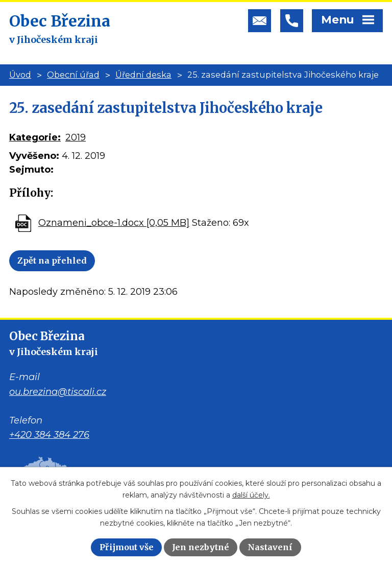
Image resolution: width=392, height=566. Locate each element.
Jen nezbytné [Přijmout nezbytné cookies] (201, 547)
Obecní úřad (73, 75)
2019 (76, 137)
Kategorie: (35, 137)
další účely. (251, 495)
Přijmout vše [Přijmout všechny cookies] (127, 547)
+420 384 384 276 (49, 435)
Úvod (20, 75)
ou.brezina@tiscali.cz (58, 392)
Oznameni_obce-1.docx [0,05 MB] (114, 223)
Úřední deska (143, 75)
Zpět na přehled (52, 261)
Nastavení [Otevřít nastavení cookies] (270, 547)
